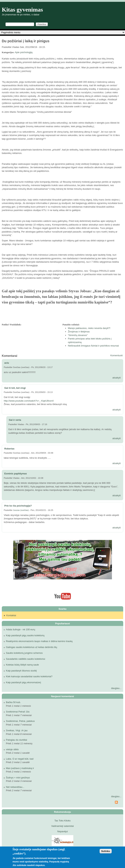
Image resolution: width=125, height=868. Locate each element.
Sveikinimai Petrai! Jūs (18, 712)
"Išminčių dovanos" (78, 335)
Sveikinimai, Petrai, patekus (20, 721)
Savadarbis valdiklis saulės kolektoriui (26, 659)
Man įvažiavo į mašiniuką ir (20, 768)
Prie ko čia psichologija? (18, 506)
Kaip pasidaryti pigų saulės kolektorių (25, 635)
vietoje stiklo (12, 749)
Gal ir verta (15, 420)
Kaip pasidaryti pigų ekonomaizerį (23, 682)
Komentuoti (117, 355)
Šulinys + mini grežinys (18, 778)
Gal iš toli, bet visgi (15, 388)
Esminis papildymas (16, 474)
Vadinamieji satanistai (63, 826)
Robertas (9, 449)
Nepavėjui (62, 831)
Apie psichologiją (24, 52)
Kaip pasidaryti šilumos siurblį (21, 671)
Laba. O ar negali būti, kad (20, 759)
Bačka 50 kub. (13, 702)
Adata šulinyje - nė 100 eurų (21, 629)
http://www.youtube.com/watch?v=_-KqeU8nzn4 (29, 401)
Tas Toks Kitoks (62, 821)
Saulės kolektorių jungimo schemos (24, 653)
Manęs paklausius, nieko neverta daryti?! (89, 328)
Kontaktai (11, 615)
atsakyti (117, 378)
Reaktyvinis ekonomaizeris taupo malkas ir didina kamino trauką (39, 641)
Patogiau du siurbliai (16, 740)
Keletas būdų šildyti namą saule (22, 665)
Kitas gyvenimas (22, 10)
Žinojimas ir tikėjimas (79, 332)
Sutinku (106, 851)
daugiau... (116, 688)
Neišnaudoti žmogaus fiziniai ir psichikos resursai (93, 346)
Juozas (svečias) (21, 510)
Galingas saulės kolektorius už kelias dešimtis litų (32, 647)
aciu (7, 363)
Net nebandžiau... (15, 787)
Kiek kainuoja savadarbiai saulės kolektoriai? (29, 676)
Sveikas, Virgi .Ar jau (17, 730)
